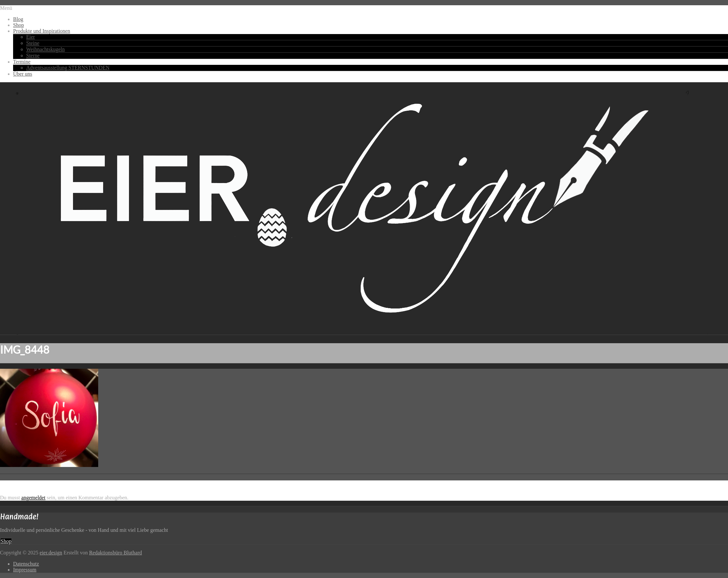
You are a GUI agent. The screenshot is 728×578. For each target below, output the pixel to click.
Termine (22, 62)
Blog (18, 19)
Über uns (23, 74)
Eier (31, 37)
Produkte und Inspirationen (42, 31)
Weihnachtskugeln (45, 49)
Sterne (33, 56)
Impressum (25, 570)
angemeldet (33, 498)
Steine (33, 43)
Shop (18, 25)
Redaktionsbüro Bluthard (115, 553)
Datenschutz (26, 564)
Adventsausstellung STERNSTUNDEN (68, 68)
